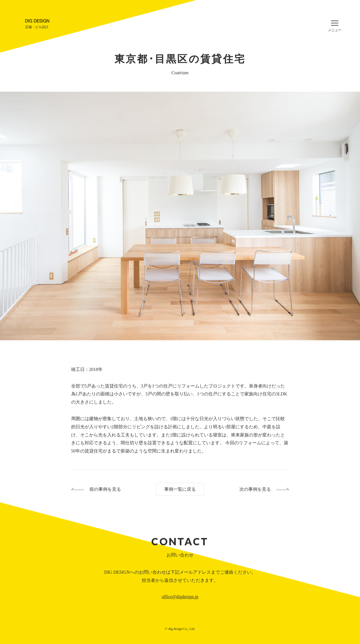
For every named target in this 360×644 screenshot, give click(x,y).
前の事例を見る (105, 489)
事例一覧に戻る (180, 489)
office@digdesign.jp (180, 597)
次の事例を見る (255, 489)
